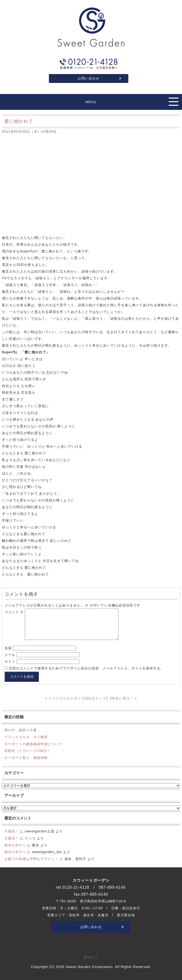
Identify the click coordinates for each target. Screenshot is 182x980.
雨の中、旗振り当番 (21, 730)
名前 (8, 648)
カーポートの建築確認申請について (33, 744)
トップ (101, 698)
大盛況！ (12, 831)
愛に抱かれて (19, 121)
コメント (14, 612)
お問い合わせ (89, 78)
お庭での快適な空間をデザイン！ (31, 859)
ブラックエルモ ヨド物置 (26, 737)
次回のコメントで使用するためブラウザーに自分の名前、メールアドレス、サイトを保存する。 (86, 668)
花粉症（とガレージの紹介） (28, 751)
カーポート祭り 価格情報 (26, 758)
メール (10, 655)
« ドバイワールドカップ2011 (69, 698)
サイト (10, 662)
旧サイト (91, 957)
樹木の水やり (15, 845)
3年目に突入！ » (123, 698)
